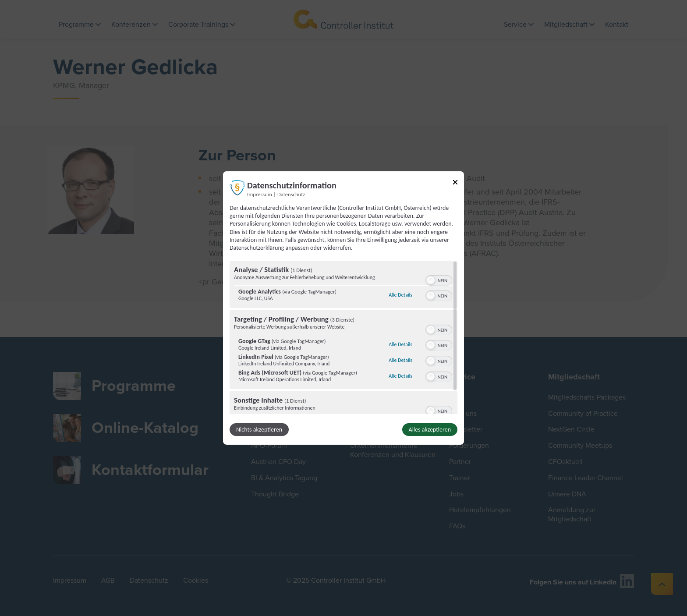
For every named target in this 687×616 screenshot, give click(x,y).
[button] (431, 280)
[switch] (439, 280)
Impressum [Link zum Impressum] (260, 194)
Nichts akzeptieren (259, 430)
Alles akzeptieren (430, 430)
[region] (343, 337)
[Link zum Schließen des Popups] (455, 184)
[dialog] (343, 308)
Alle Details (400, 295)
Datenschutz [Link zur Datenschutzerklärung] (291, 194)
